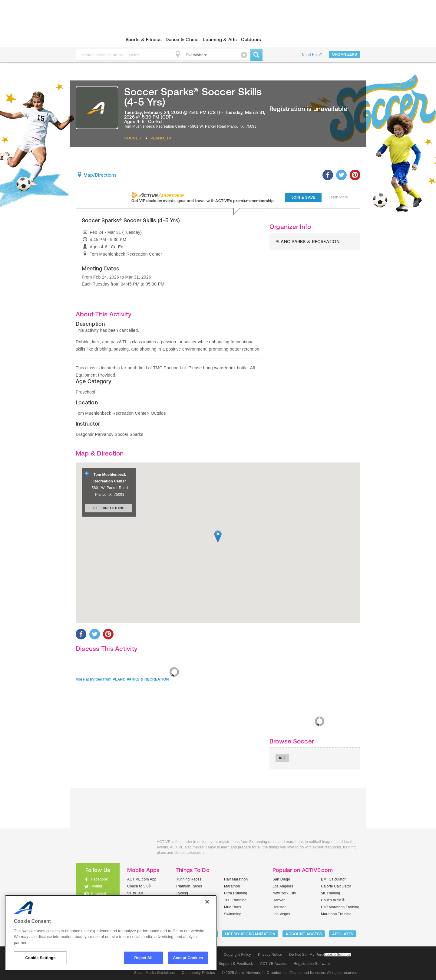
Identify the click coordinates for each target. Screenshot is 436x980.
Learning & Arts (220, 39)
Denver (279, 900)
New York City (284, 893)
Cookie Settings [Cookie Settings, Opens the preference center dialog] (40, 958)
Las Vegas (281, 914)
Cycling (182, 893)
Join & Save (304, 197)
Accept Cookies (188, 958)
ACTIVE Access (273, 964)
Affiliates (343, 934)
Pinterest (99, 893)
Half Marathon (236, 879)
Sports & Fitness (144, 39)
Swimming (233, 914)
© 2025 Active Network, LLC (246, 973)
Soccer (133, 138)
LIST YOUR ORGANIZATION (250, 934)
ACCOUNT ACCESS (304, 934)
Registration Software (312, 964)
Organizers (344, 54)
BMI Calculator (333, 879)
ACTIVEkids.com (92, 40)
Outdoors (251, 39)
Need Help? (312, 55)
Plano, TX (161, 138)
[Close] (207, 902)
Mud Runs (233, 907)
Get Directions (109, 508)
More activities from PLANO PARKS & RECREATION (122, 679)
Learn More (338, 197)
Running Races (188, 879)
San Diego (281, 879)
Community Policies (198, 973)
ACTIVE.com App (142, 879)
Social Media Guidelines (154, 973)
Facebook (99, 879)
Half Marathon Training (340, 907)
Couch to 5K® (139, 886)
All (282, 758)
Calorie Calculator (336, 886)
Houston (279, 907)
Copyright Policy (237, 955)
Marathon (232, 886)
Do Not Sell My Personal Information (320, 955)
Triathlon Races (189, 886)
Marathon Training (336, 914)
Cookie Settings (337, 955)
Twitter (97, 886)
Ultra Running (236, 893)
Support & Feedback (236, 964)
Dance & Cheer (182, 39)
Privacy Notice (270, 955)
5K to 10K (135, 893)
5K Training (330, 893)
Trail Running (235, 900)
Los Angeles (283, 886)
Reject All (144, 958)
